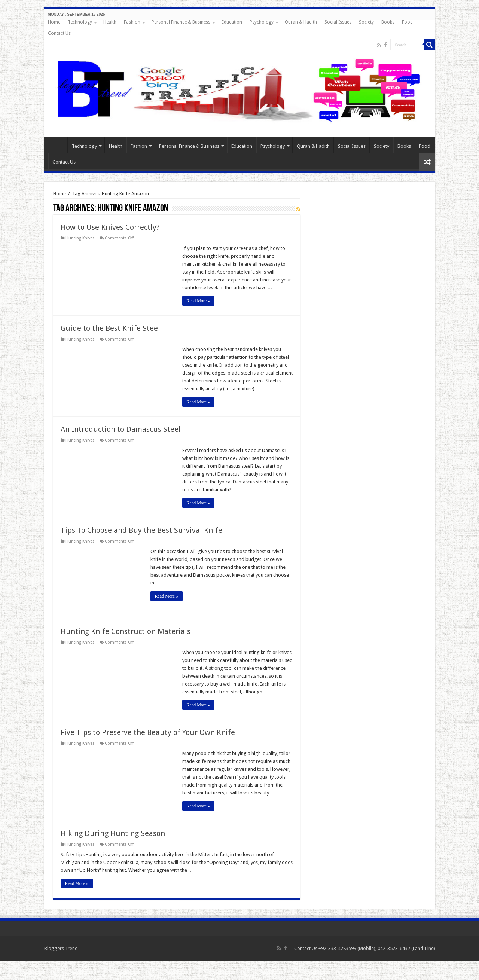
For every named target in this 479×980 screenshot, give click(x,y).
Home (54, 22)
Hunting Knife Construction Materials (126, 631)
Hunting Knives (80, 238)
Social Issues (338, 22)
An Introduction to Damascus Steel (121, 429)
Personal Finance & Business (181, 22)
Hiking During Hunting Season (113, 833)
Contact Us (59, 33)
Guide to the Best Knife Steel (110, 328)
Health (110, 22)
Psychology (262, 22)
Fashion (132, 22)
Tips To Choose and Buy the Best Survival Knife (141, 530)
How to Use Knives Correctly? (110, 227)
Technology (80, 22)
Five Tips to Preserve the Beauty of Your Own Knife (148, 732)
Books (388, 22)
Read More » (199, 301)
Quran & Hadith (301, 22)
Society (366, 22)
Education (232, 22)
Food (407, 22)
